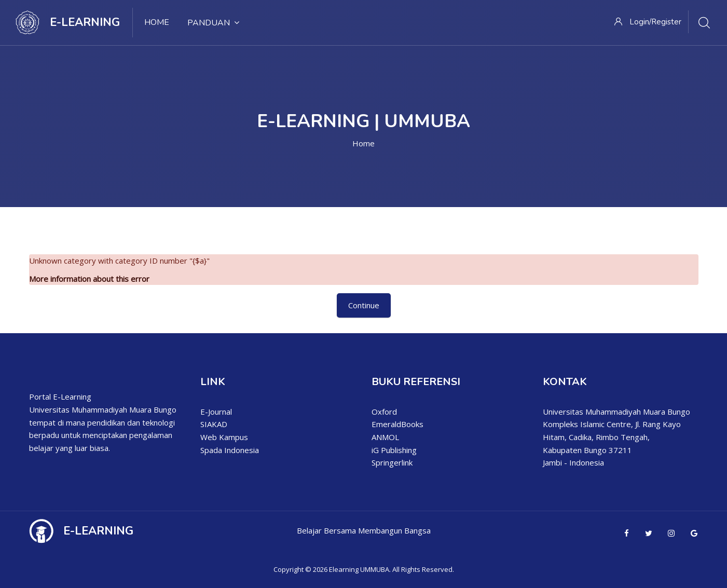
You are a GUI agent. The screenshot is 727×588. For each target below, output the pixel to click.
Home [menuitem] (157, 22)
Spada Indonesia (230, 450)
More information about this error (89, 279)
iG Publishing (394, 450)
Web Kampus (224, 437)
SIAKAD (214, 424)
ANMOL (385, 437)
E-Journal (216, 412)
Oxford (384, 412)
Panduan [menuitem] (213, 23)
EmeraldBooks (397, 424)
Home (363, 143)
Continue (364, 305)
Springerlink (392, 462)
